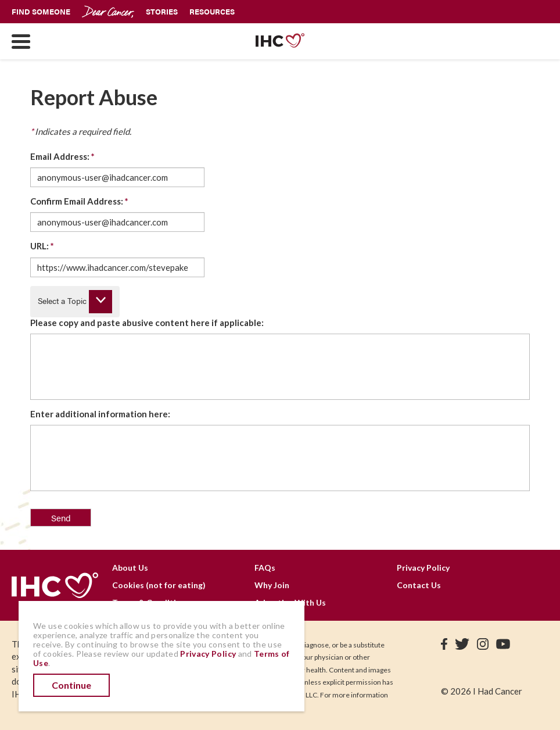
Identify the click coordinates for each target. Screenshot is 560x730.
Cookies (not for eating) (159, 585)
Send (61, 518)
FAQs (265, 568)
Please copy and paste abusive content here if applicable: (147, 323)
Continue (71, 685)
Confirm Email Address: (79, 201)
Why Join (272, 585)
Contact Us (419, 585)
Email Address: (62, 156)
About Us (130, 568)
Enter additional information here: (100, 414)
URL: (42, 246)
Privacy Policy (423, 568)
